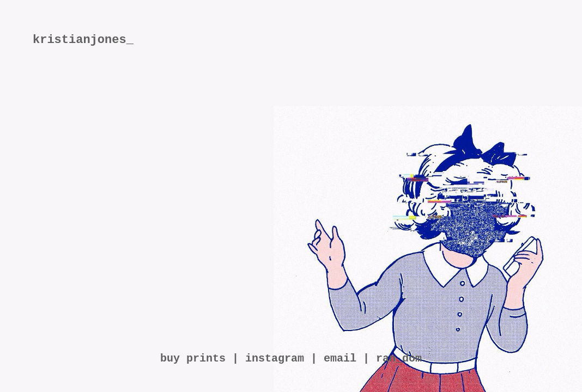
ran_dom (399, 359)
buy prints (193, 359)
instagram (275, 359)
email (340, 359)
